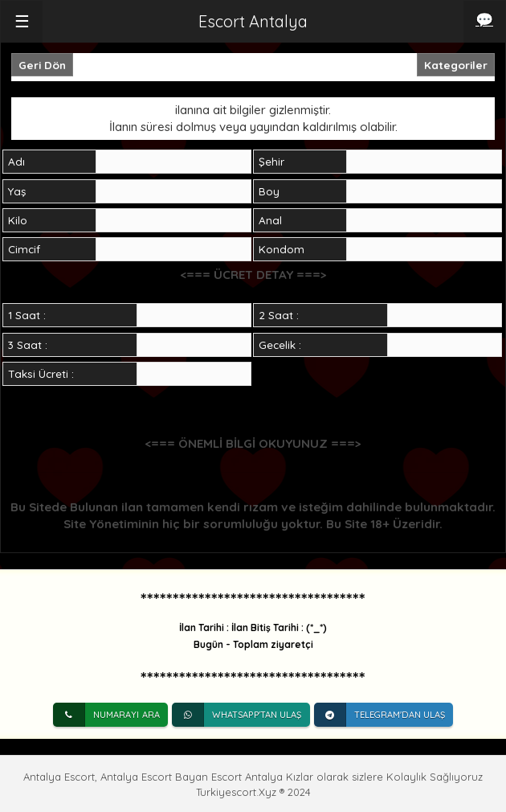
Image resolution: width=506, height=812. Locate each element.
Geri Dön (42, 65)
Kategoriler (456, 65)
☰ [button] (22, 21)
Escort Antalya (253, 21)
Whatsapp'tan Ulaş (237, 715)
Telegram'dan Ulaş (380, 715)
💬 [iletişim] (484, 20)
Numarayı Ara (106, 715)
